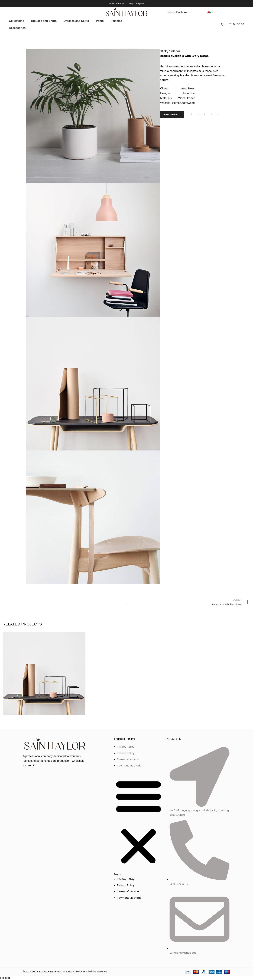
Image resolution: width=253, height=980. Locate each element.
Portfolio (17, 36)
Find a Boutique (177, 12)
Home (6, 36)
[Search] (223, 24)
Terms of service (128, 759)
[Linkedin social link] (211, 115)
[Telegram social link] (218, 115)
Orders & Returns (117, 4)
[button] (139, 824)
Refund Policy (126, 753)
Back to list (126, 602)
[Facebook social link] (191, 115)
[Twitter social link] (198, 115)
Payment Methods (129, 765)
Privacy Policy (126, 747)
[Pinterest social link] (205, 115)
